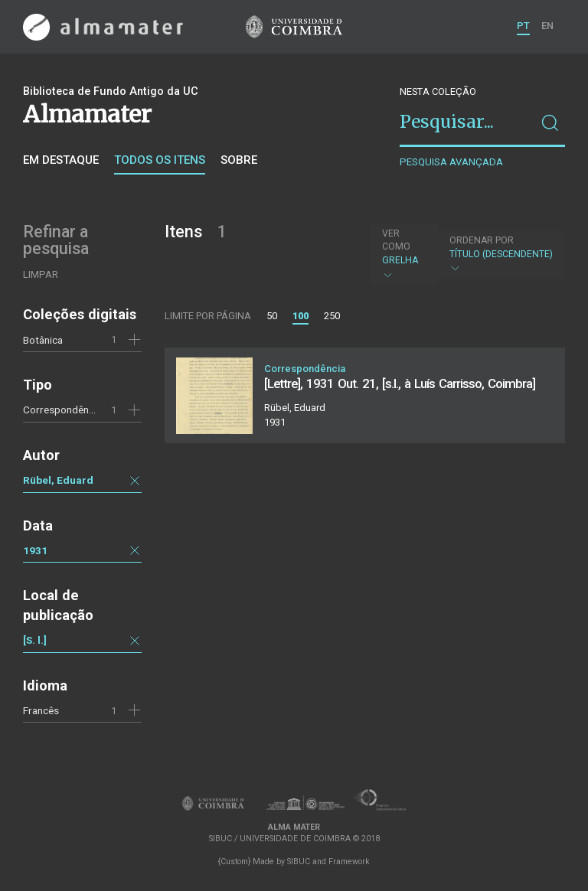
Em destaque (61, 160)
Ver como (396, 240)
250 (332, 316)
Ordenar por (482, 240)
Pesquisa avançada (451, 162)
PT (523, 26)
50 (272, 316)
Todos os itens (160, 160)
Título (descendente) (501, 255)
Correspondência (62, 410)
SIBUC (299, 862)
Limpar (41, 274)
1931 (35, 550)
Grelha (403, 254)
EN (547, 26)
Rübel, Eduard (58, 480)
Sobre (239, 160)
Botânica (43, 340)
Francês (41, 710)
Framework (349, 862)
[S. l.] (35, 640)
